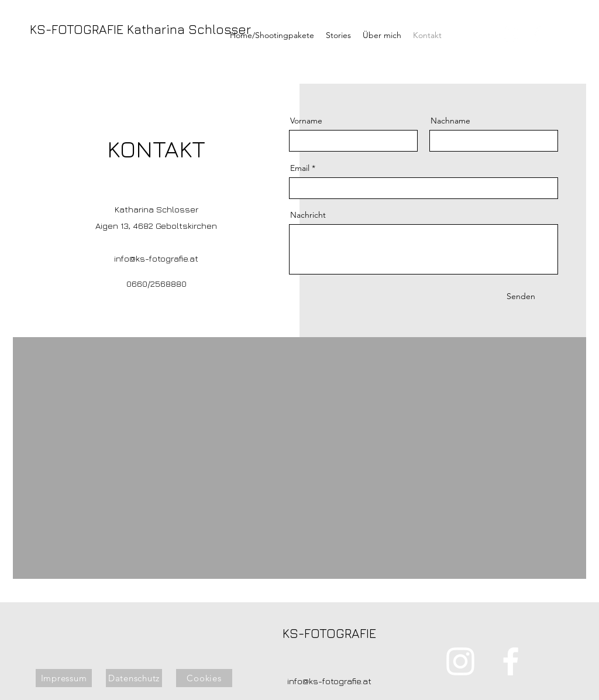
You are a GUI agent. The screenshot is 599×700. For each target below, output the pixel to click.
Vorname (306, 121)
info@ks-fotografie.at (156, 258)
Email (300, 168)
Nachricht (308, 215)
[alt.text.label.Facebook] (537, 34)
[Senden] (521, 297)
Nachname (450, 121)
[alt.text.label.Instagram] (510, 34)
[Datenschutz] (134, 678)
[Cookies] (204, 678)
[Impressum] (64, 678)
